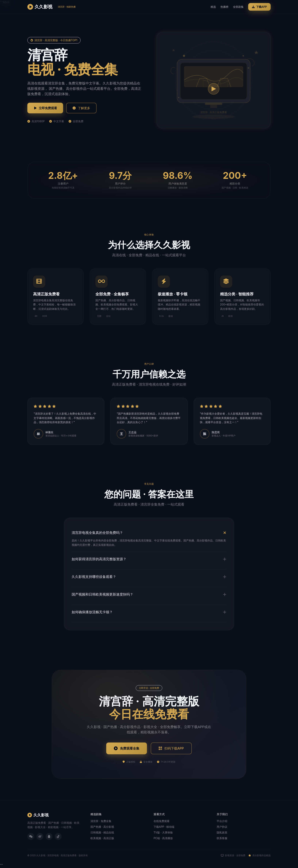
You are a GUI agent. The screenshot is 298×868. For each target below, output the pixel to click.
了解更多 (81, 108)
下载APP (259, 7)
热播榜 (224, 7)
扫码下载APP (172, 748)
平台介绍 (222, 821)
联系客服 (222, 838)
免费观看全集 (126, 748)
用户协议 (222, 827)
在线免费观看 (162, 821)
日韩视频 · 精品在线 (102, 833)
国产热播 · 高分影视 (102, 827)
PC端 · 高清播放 (163, 838)
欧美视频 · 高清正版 (102, 838)
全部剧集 (238, 7)
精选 (213, 7)
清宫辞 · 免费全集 (101, 821)
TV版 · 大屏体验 (163, 833)
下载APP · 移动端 (164, 827)
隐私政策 (222, 833)
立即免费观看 (45, 108)
